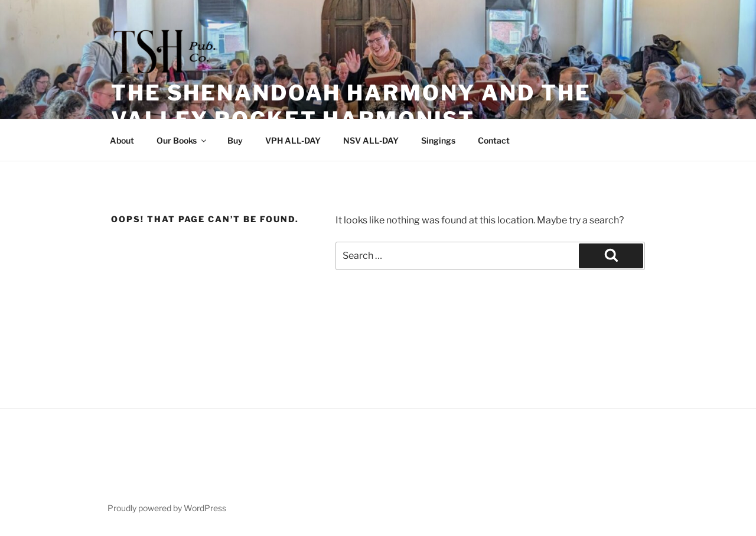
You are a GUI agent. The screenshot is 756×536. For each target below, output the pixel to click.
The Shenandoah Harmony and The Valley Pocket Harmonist (351, 106)
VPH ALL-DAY (293, 140)
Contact (494, 140)
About (122, 140)
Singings (438, 140)
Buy (235, 140)
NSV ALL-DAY (371, 140)
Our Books (182, 140)
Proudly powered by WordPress (167, 508)
